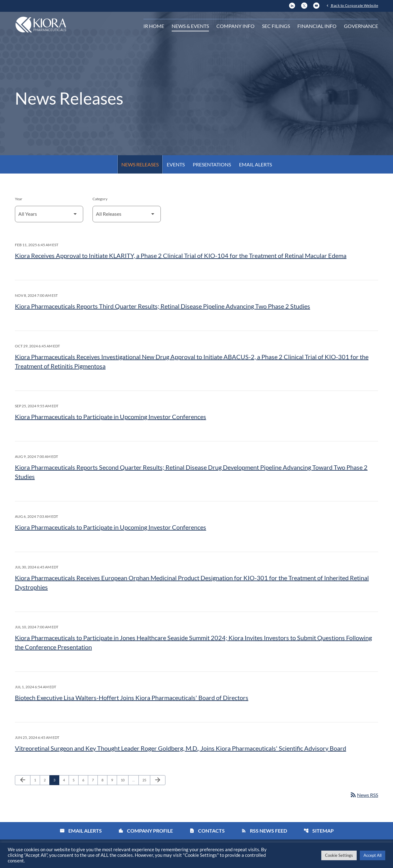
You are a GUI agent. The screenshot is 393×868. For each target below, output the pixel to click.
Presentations (212, 164)
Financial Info (317, 26)
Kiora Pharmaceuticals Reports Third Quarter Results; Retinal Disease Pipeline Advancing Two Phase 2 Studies (163, 306)
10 (124, 780)
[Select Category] (127, 214)
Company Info (235, 26)
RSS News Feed (264, 831)
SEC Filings (276, 26)
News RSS (364, 795)
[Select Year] (49, 214)
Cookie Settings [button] (339, 855)
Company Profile (146, 831)
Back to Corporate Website (354, 5)
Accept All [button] (373, 855)
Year (19, 199)
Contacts (207, 831)
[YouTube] (316, 5)
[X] (304, 5)
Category (100, 199)
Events (176, 164)
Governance (361, 26)
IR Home (154, 26)
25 (146, 780)
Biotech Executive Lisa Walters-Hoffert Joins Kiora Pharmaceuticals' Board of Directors (132, 698)
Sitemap (319, 831)
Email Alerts (255, 164)
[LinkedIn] (292, 5)
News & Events (190, 26)
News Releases (140, 164)
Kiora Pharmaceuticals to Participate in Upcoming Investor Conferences (111, 417)
